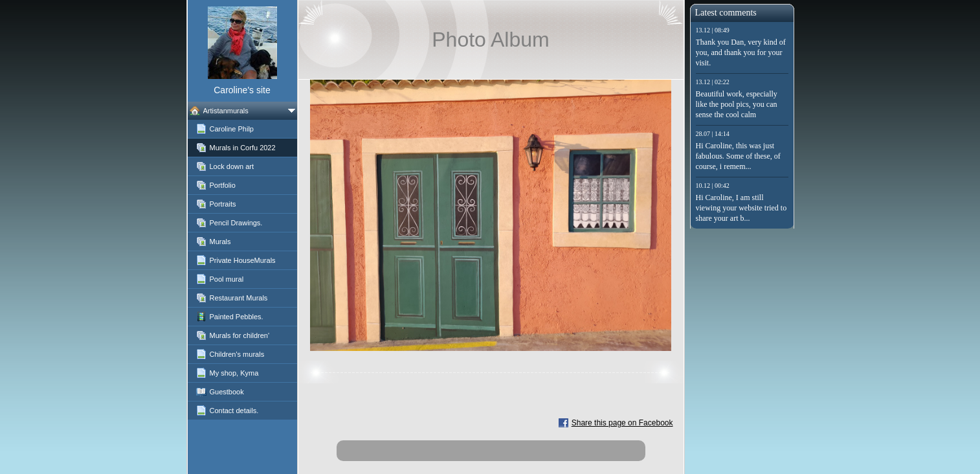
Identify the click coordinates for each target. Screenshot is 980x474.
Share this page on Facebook (622, 423)
